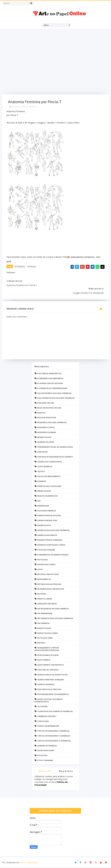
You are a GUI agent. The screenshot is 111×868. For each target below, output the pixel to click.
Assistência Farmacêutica (49, 374)
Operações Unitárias (47, 604)
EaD (39, 501)
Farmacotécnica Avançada (50, 540)
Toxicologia (43, 721)
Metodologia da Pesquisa (49, 584)
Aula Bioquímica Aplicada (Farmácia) (54, 393)
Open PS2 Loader (45, 599)
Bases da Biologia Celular (49, 408)
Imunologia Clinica (46, 565)
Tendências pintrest (47, 717)
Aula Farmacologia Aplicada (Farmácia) (56, 398)
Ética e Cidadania (45, 761)
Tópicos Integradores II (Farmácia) (54, 736)
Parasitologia (44, 628)
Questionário (44, 660)
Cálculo (41, 472)
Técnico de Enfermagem (48, 726)
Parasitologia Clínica (48, 633)
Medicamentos (44, 579)
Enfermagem (43, 506)
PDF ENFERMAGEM (45, 614)
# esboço (32, 267)
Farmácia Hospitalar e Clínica (51, 545)
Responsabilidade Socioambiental (53, 695)
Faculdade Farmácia (47, 511)
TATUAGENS (42, 707)
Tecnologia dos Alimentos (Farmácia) (55, 712)
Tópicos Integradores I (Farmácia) (53, 731)
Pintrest (41, 643)
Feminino (33, 107)
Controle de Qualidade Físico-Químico (55, 457)
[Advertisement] (55, 62)
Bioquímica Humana (47, 433)
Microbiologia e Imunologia (51, 589)
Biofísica (41, 413)
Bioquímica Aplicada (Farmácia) (52, 423)
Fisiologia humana (46, 550)
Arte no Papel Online (29, 863)
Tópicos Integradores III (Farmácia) (54, 741)
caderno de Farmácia (47, 746)
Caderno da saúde (46, 442)
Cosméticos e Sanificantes (50, 462)
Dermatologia (44, 491)
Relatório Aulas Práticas (49, 690)
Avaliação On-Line (46, 403)
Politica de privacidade (45, 772)
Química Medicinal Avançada (51, 680)
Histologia (43, 560)
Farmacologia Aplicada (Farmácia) (53, 530)
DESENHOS (42, 482)
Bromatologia (44, 437)
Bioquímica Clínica (46, 428)
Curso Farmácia (45, 467)
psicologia (42, 756)
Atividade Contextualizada (50, 384)
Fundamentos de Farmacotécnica (53, 555)
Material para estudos (48, 575)
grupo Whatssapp (46, 751)
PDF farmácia (43, 624)
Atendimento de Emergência (50, 379)
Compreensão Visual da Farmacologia (55, 447)
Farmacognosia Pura (47, 521)
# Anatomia (20, 267)
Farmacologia (44, 526)
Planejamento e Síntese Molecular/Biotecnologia (47, 649)
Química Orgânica (46, 685)
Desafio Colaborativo (47, 496)
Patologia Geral (45, 638)
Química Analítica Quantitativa (52, 675)
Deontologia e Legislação (49, 486)
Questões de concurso (48, 670)
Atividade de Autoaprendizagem (52, 389)
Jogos (40, 570)
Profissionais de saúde (48, 655)
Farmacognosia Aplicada (49, 516)
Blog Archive (66, 771)
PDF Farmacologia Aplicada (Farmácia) (55, 619)
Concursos (42, 452)
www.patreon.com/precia (82, 257)
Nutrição (42, 594)
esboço (24, 107)
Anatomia (16, 107)
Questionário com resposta (51, 665)
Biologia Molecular (47, 418)
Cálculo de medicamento (49, 477)
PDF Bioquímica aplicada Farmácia (53, 609)
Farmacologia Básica (47, 535)
